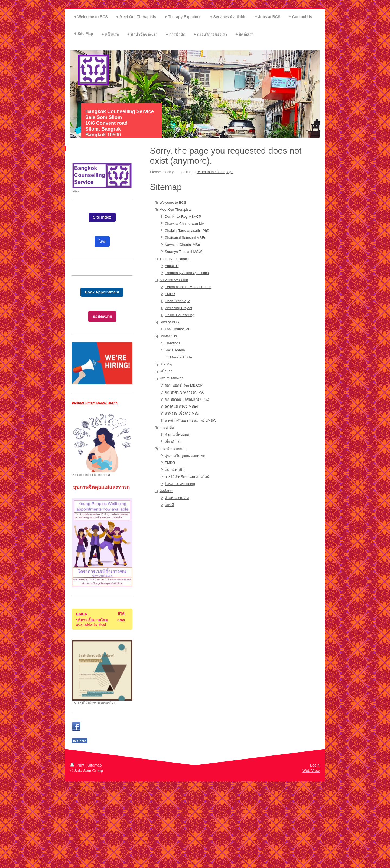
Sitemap (95, 765)
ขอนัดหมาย (102, 316)
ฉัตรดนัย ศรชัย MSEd (181, 406)
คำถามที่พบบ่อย (177, 435)
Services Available (174, 280)
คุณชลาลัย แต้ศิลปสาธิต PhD (187, 399)
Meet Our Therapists (175, 209)
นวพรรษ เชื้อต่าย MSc (182, 413)
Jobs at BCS (169, 322)
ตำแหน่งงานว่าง (177, 498)
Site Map (166, 364)
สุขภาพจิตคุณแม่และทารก (185, 456)
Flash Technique (177, 301)
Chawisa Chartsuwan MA (184, 224)
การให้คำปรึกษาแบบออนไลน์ (187, 477)
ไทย (102, 242)
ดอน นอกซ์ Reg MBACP (184, 385)
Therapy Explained (174, 259)
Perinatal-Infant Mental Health (188, 287)
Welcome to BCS (173, 202)
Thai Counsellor (177, 329)
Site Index (102, 217)
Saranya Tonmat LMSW (183, 252)
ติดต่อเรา (166, 491)
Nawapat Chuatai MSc (182, 245)
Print (78, 765)
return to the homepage (215, 172)
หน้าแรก (166, 371)
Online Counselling (179, 315)
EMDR (170, 294)
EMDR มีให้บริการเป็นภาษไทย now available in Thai (100, 620)
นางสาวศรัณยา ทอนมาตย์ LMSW (190, 420)
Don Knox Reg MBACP (183, 217)
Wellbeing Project (178, 308)
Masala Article (181, 357)
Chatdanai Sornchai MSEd (185, 238)
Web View (311, 771)
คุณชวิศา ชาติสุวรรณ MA (184, 392)
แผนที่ (169, 505)
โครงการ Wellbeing (180, 484)
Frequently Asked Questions (187, 273)
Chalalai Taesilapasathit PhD (187, 231)
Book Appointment (102, 292)
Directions (173, 343)
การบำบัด (167, 428)
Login (315, 765)
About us (172, 266)
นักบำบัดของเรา (172, 378)
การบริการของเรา (173, 449)
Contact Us (168, 336)
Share (80, 741)
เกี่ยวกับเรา (173, 442)
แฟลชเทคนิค (175, 470)
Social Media (175, 350)
